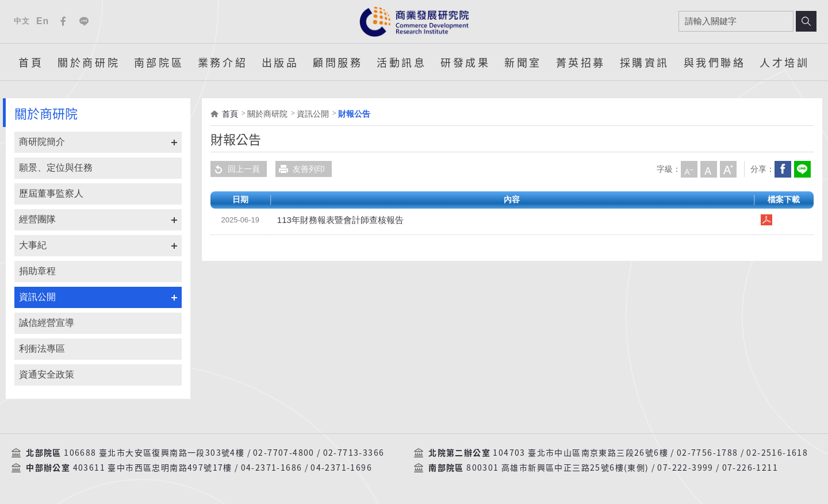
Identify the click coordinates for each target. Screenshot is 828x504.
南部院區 (159, 62)
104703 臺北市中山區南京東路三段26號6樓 (580, 453)
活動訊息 (401, 62)
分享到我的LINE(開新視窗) (802, 169)
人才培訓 (784, 62)
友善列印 (300, 169)
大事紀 (33, 245)
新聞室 (523, 62)
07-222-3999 (685, 468)
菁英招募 (581, 62)
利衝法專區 (42, 349)
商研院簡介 (42, 142)
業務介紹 (223, 62)
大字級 (728, 169)
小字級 (689, 169)
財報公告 (354, 114)
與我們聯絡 (715, 62)
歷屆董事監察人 (51, 193)
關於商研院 (89, 62)
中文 (22, 21)
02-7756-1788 (708, 453)
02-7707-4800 (284, 453)
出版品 (280, 62)
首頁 (31, 62)
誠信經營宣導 (47, 323)
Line (84, 21)
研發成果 (465, 62)
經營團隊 (37, 219)
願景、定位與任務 (56, 168)
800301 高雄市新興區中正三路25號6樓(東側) (557, 468)
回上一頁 (235, 169)
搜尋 (806, 21)
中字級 (708, 169)
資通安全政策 (47, 374)
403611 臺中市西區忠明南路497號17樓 (153, 468)
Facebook (63, 21)
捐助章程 (37, 271)
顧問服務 (338, 62)
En (43, 21)
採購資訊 (645, 62)
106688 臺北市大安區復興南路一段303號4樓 (154, 453)
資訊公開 (37, 297)
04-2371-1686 (272, 468)
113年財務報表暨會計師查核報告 (336, 220)
